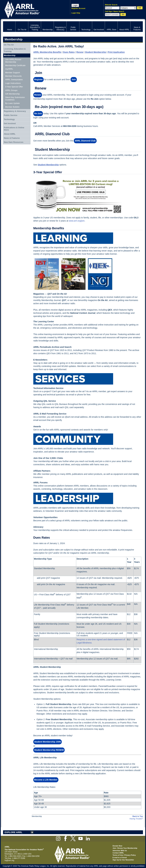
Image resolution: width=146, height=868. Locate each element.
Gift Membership (12, 94)
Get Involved (10, 123)
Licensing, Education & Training (15, 50)
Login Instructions (13, 83)
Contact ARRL (118, 853)
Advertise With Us (120, 851)
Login (75, 5)
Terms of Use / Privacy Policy (124, 855)
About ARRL (10, 134)
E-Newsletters (40, 360)
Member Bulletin (12, 107)
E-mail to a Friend (120, 858)
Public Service (11, 115)
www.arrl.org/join (77, 221)
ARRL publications (74, 474)
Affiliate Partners (42, 471)
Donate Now (117, 846)
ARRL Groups (11, 90)
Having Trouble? (136, 819)
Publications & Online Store (14, 129)
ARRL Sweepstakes (14, 80)
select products (95, 474)
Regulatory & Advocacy (15, 111)
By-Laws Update (12, 103)
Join (114, 848)
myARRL (9, 69)
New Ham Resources (14, 142)
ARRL (33, 9)
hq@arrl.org (9, 860)
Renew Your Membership (127, 848)
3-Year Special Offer (14, 87)
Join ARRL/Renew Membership (13, 61)
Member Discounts (13, 76)
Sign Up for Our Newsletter (123, 860)
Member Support (13, 73)
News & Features (12, 138)
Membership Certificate (15, 65)
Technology (9, 119)
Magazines (39, 294)
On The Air (9, 45)
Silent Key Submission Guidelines (15, 99)
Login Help (76, 13)
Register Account (78, 8)
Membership (10, 55)
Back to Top (138, 816)
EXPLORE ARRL (13, 832)
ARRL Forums (40, 483)
